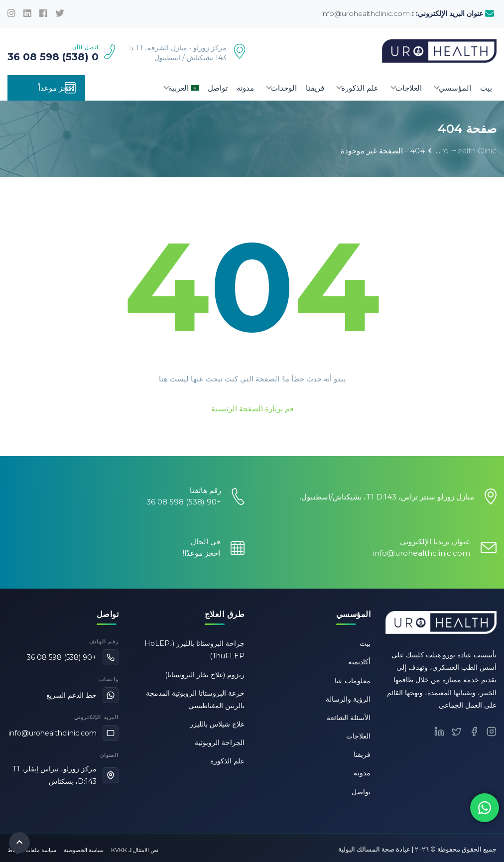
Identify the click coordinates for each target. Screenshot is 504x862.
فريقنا (315, 88)
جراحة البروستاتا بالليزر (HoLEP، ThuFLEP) (194, 650)
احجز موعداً (58, 88)
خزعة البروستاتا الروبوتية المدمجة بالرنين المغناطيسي (195, 699)
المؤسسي (455, 88)
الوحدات (284, 88)
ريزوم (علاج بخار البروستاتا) (205, 675)
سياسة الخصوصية (84, 850)
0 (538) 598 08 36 (53, 57)
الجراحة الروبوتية (220, 742)
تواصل (218, 88)
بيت (486, 88)
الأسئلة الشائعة (349, 718)
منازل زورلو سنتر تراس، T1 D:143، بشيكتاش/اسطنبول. (387, 497)
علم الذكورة (360, 88)
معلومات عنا (353, 681)
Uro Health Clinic (466, 151)
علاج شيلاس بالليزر (217, 724)
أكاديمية (359, 662)
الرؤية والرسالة (348, 699)
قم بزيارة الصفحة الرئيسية (252, 409)
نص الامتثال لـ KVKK (135, 850)
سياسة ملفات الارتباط (32, 850)
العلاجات (409, 88)
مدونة (245, 88)
